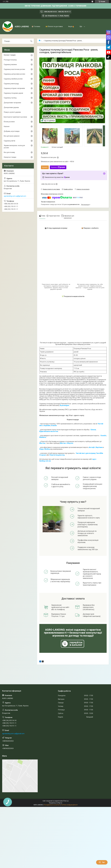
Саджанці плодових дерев (13, 93)
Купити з (58, 167)
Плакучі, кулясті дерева (12, 112)
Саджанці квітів (10, 141)
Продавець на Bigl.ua (56, 803)
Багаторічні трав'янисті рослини (15, 117)
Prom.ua (66, 801)
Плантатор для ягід (57, 455)
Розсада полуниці (10, 60)
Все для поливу (9, 152)
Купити (45, 167)
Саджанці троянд (10, 98)
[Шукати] (31, 41)
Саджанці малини (10, 64)
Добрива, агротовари (12, 131)
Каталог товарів (10, 55)
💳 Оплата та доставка (54, 26)
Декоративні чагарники (12, 103)
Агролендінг (65, 405)
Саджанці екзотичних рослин (14, 69)
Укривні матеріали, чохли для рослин (14, 147)
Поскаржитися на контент (52, 805)
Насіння (7, 126)
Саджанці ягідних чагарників (14, 88)
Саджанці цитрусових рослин (14, 74)
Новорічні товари (10, 157)
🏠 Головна (36, 26)
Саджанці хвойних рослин (13, 79)
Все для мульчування (12, 136)
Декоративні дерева (11, 107)
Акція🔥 (71, 26)
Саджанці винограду (11, 84)
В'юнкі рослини (9, 122)
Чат (102, 862)
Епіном (93, 430)
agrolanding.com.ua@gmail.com (15, 196)
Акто (91, 447)
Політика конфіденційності (69, 805)
